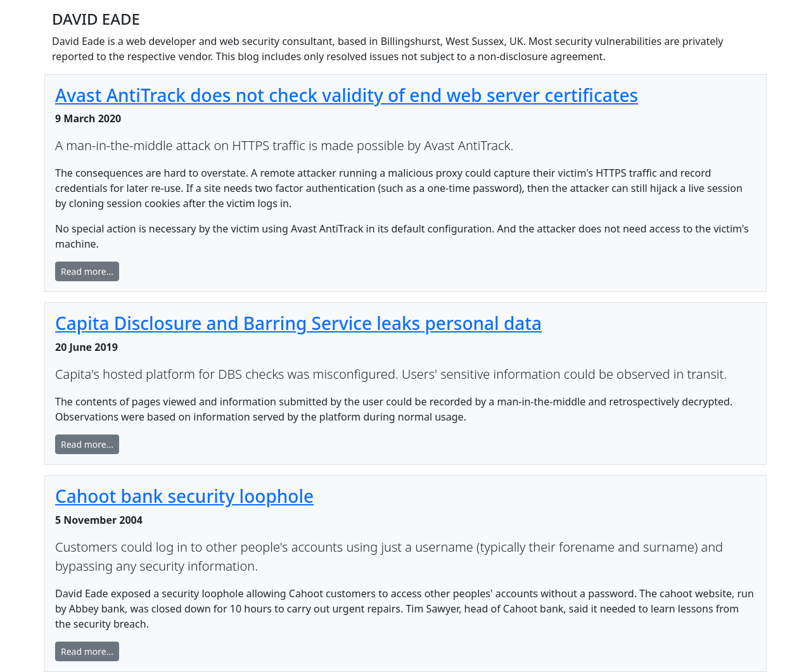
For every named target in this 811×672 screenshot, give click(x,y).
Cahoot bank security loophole (184, 496)
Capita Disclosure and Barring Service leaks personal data (298, 323)
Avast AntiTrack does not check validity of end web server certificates (347, 95)
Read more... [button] (87, 271)
